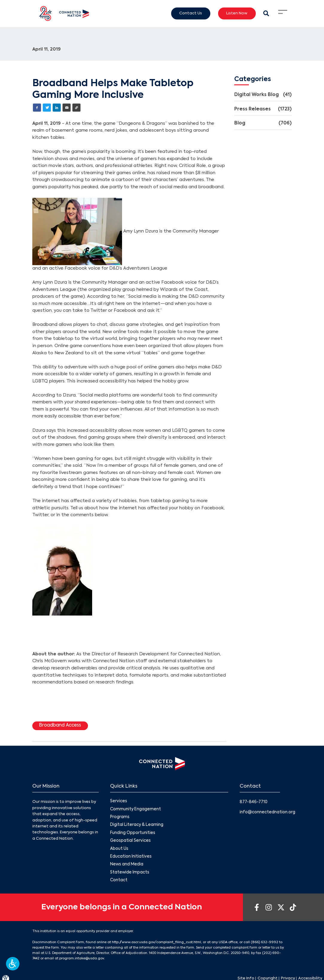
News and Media (126, 862)
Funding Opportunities (132, 831)
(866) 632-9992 (262, 939)
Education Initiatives (130, 854)
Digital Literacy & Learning (136, 823)
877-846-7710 (253, 801)
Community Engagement (135, 808)
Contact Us (191, 13)
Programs (120, 816)
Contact (119, 877)
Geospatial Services (130, 839)
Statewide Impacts (129, 869)
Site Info (246, 974)
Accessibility (310, 974)
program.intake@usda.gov (69, 954)
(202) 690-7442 (274, 949)
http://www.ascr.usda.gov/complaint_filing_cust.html (156, 939)
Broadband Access (59, 725)
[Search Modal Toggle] (266, 13)
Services (118, 801)
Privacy (288, 974)
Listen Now (237, 13)
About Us (119, 846)
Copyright (268, 974)
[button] (13, 964)
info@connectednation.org (267, 811)
